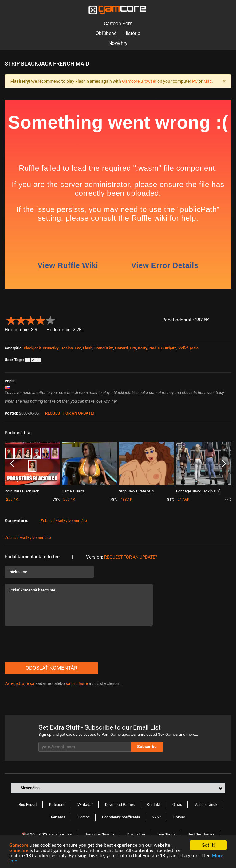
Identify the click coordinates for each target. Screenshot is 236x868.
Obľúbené (106, 33)
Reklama (58, 817)
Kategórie (57, 805)
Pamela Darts (73, 491)
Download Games (120, 805)
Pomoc (84, 817)
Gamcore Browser (139, 81)
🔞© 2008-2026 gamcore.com (47, 834)
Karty (143, 348)
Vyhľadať (85, 805)
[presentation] (51, 644)
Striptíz (170, 348)
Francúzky (104, 348)
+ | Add (33, 360)
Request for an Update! (70, 413)
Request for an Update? (131, 557)
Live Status (166, 834)
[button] (228, 319)
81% (171, 500)
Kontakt (153, 805)
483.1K (126, 500)
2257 (157, 817)
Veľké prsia (188, 348)
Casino (67, 348)
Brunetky (51, 348)
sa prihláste (77, 683)
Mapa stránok (206, 805)
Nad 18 (155, 348)
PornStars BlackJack (22, 491)
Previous (12, 464)
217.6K (184, 500)
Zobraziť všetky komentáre (64, 521)
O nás (177, 805)
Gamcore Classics (99, 834)
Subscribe (147, 747)
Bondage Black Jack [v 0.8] (198, 491)
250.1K (69, 500)
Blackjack (32, 348)
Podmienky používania (121, 817)
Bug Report (28, 805)
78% (56, 500)
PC (195, 81)
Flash (88, 348)
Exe (78, 348)
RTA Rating (136, 834)
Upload (179, 817)
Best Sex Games (201, 834)
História (132, 33)
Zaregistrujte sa (20, 683)
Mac (208, 81)
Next (224, 464)
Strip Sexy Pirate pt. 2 (137, 491)
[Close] (224, 81)
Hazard (121, 348)
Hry (133, 348)
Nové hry (118, 43)
